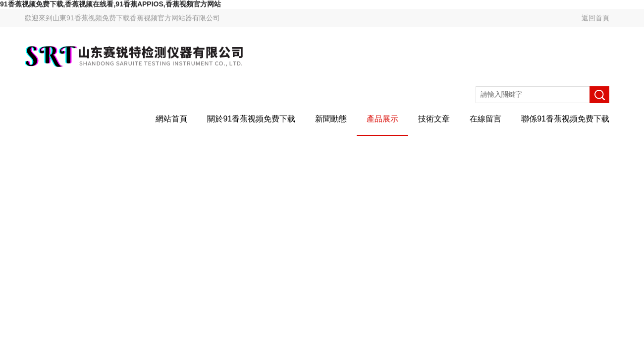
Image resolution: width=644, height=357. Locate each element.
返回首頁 (595, 18)
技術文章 (434, 119)
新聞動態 (331, 119)
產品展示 (382, 119)
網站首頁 (171, 119)
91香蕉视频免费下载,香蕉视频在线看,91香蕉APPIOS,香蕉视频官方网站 (110, 4)
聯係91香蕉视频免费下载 (565, 119)
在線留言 (485, 119)
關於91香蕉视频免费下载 (251, 119)
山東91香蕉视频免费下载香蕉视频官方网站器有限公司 (136, 18)
